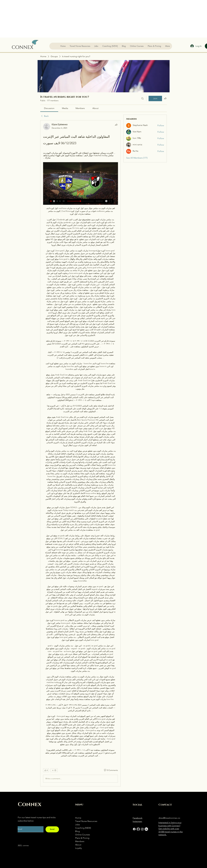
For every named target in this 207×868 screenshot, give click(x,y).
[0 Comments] (111, 770)
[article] (81, 453)
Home (78, 818)
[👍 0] (46, 770)
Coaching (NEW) (83, 828)
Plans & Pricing (82, 838)
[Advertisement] (104, 19)
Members (80, 841)
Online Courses (83, 835)
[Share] (116, 125)
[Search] (142, 98)
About (78, 845)
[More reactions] (54, 770)
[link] (49, 108)
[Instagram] (142, 829)
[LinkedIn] (146, 829)
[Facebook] (134, 829)
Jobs (78, 825)
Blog (77, 831)
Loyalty (78, 848)
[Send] (52, 829)
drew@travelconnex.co (169, 818)
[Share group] (165, 98)
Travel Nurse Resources (86, 821)
